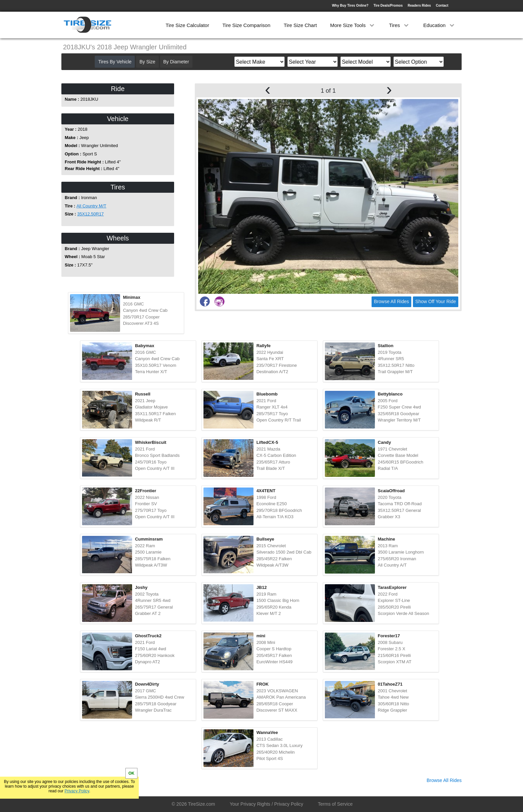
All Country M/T (91, 206)
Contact (442, 6)
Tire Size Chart (300, 25)
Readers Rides (419, 6)
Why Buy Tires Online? (350, 6)
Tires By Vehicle (115, 62)
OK (131, 773)
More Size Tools (353, 25)
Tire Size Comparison (246, 25)
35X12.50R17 (91, 214)
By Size (147, 62)
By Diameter (176, 62)
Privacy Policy (77, 791)
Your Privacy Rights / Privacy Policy (267, 804)
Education (439, 25)
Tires (399, 25)
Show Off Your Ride (436, 301)
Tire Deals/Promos (388, 6)
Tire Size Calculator (187, 25)
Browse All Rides (391, 301)
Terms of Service (335, 804)
